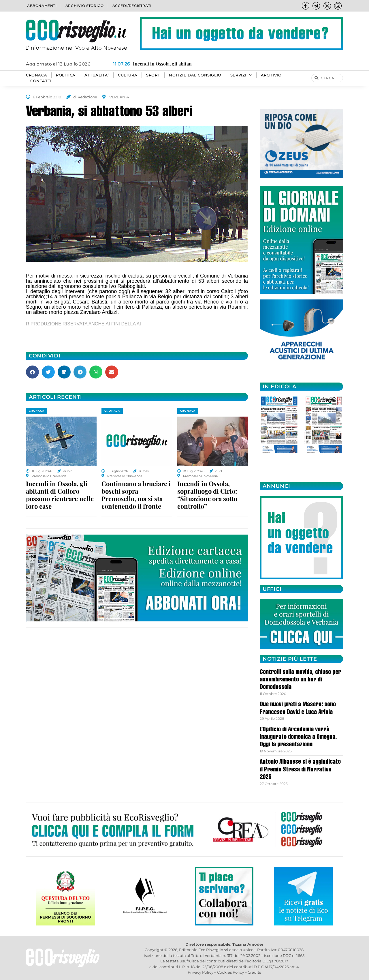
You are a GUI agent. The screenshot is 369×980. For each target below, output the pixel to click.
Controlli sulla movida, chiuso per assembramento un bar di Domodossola (300, 680)
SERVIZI (241, 75)
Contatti (41, 81)
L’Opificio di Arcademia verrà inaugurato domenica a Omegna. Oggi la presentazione (298, 738)
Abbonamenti (42, 6)
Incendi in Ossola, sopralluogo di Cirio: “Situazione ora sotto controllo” (207, 495)
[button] (32, 372)
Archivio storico (85, 6)
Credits (254, 972)
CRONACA (36, 75)
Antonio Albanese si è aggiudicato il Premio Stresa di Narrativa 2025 (300, 770)
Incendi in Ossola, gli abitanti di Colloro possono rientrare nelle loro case (60, 495)
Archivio (271, 75)
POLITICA (66, 75)
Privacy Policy (200, 972)
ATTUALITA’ (97, 75)
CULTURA (128, 75)
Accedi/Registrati (132, 6)
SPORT (153, 75)
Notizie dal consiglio (195, 75)
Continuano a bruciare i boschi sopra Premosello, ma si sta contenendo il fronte (136, 495)
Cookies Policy (230, 972)
